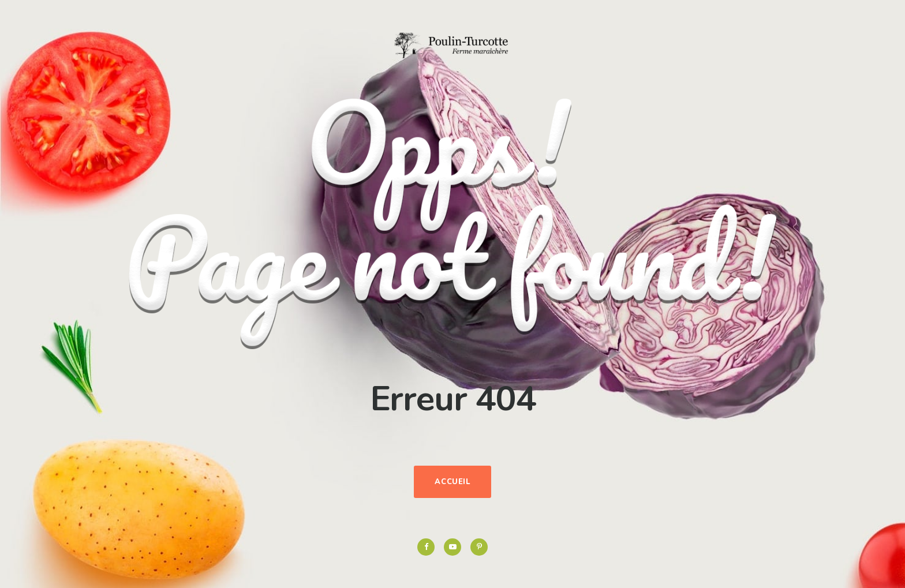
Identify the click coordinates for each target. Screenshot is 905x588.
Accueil (452, 482)
